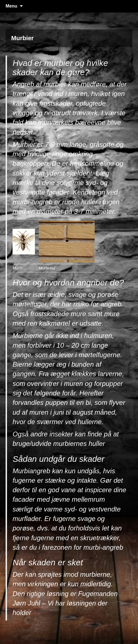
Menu (11, 6)
